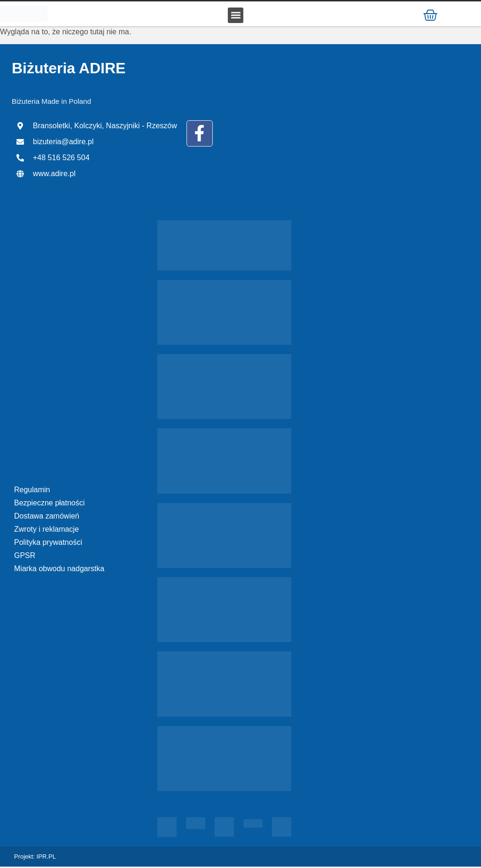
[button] (236, 16)
